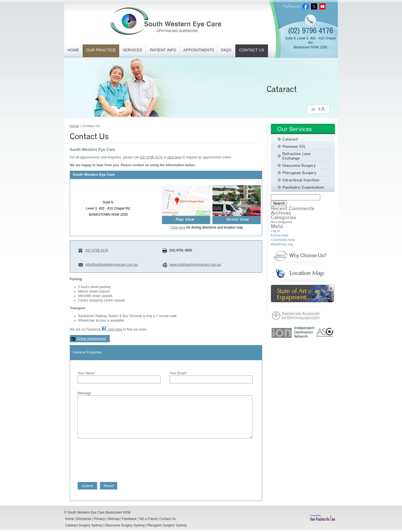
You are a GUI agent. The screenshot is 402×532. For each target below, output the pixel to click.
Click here (178, 227)
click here (174, 157)
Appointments (199, 50)
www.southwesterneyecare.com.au (195, 265)
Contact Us (252, 50)
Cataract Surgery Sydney (84, 525)
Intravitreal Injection (301, 180)
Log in (275, 231)
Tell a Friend (148, 519)
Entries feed (279, 235)
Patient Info (163, 50)
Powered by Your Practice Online (322, 518)
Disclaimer (84, 519)
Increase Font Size (324, 109)
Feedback (129, 519)
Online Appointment (91, 339)
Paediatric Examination (303, 187)
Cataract (282, 89)
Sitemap (113, 519)
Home (73, 50)
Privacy (100, 519)
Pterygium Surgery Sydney (167, 525)
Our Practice (101, 50)
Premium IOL (294, 146)
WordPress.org (282, 244)
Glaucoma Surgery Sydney (125, 525)
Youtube (322, 6)
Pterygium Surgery (299, 173)
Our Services (295, 129)
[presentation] (120, 459)
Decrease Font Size (313, 109)
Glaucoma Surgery (299, 165)
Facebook (306, 6)
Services (132, 50)
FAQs (226, 50)
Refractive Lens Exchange (296, 156)
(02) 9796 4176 (311, 31)
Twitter (314, 6)
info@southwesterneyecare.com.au (112, 265)
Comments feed (283, 240)
